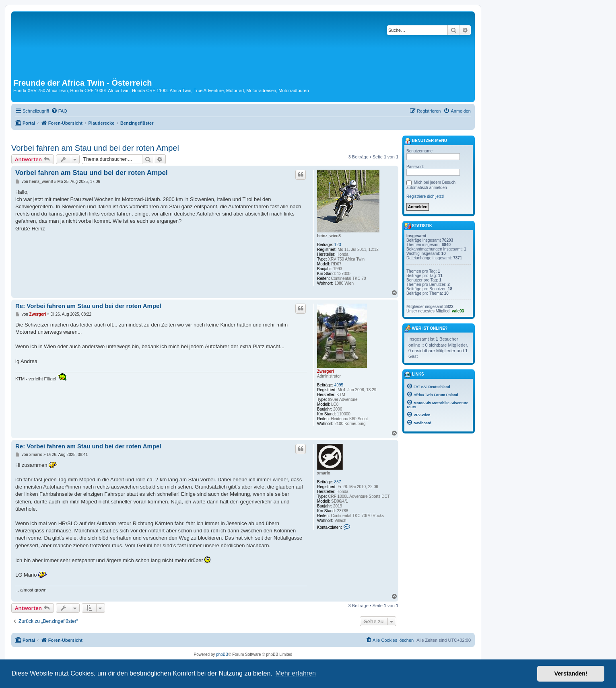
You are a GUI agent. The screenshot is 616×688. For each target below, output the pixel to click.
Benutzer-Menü (426, 141)
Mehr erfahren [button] (296, 673)
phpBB (222, 654)
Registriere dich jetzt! (425, 196)
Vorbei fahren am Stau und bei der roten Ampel (95, 148)
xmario (324, 473)
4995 (339, 385)
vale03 (458, 311)
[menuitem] (59, 111)
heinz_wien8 (329, 236)
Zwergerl (326, 371)
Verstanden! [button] (571, 674)
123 (338, 245)
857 (338, 482)
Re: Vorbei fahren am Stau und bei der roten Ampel (88, 306)
